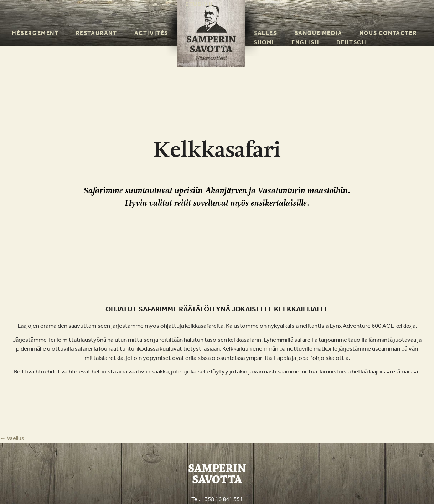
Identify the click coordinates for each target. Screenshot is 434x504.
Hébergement (35, 33)
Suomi (264, 42)
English (305, 42)
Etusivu (199, 4)
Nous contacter (388, 33)
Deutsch (351, 42)
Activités (151, 33)
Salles (265, 33)
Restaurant (97, 33)
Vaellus (12, 438)
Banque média (318, 33)
